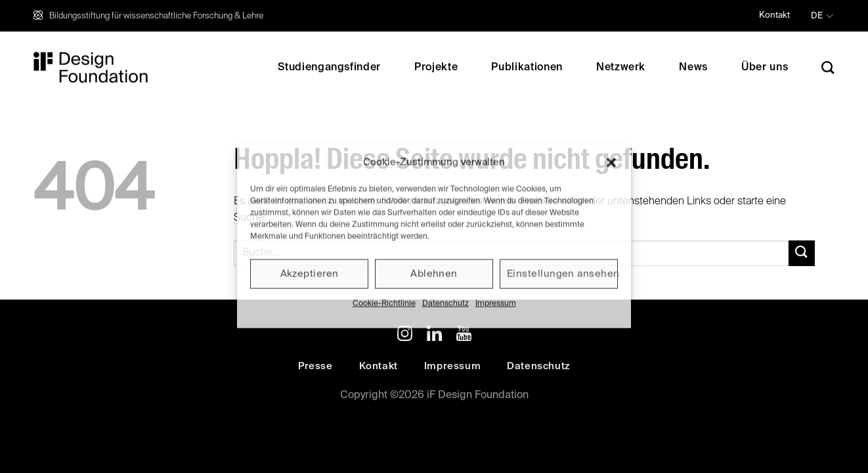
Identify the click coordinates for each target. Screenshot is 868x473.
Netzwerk (621, 68)
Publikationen (527, 68)
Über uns (765, 68)
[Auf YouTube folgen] (464, 336)
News (693, 68)
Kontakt (774, 15)
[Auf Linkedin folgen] (434, 336)
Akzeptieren (310, 274)
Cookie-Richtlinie (384, 304)
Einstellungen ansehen (562, 274)
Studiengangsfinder (329, 68)
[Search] (828, 67)
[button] (611, 162)
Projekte (436, 68)
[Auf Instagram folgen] (405, 336)
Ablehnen (434, 274)
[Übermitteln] (802, 253)
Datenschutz (445, 304)
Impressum (496, 304)
